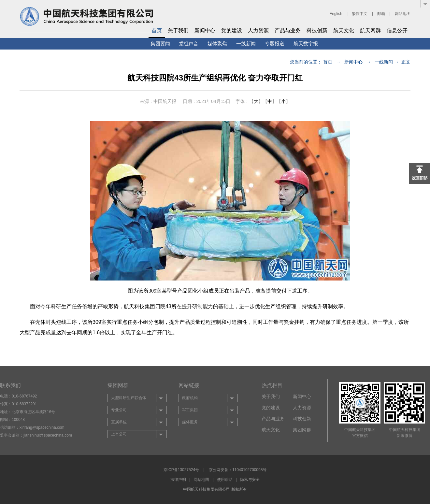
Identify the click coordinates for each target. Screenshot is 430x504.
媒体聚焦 (217, 43)
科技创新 (317, 30)
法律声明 (178, 480)
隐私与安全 (250, 480)
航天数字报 (306, 43)
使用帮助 (225, 480)
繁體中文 (360, 14)
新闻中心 (205, 30)
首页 (157, 30)
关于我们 (178, 30)
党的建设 (232, 30)
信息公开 (397, 30)
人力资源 (258, 30)
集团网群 (302, 430)
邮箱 (381, 14)
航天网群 (370, 30)
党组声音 (189, 43)
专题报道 (275, 43)
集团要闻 (160, 43)
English (336, 14)
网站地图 (403, 14)
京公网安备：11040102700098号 (238, 470)
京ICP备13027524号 (181, 470)
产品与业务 (288, 30)
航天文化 (344, 30)
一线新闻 (246, 43)
